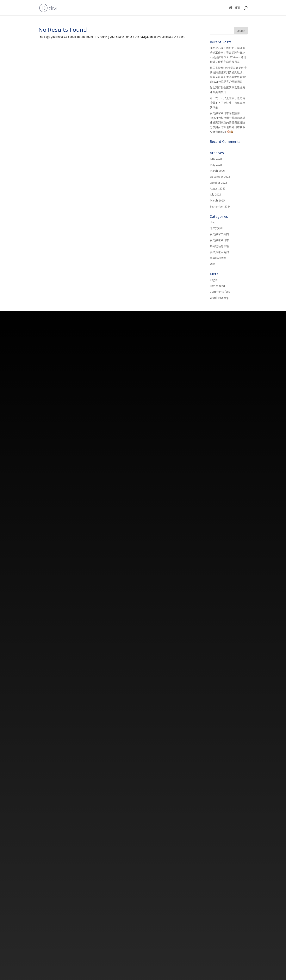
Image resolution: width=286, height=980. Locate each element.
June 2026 (216, 159)
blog (213, 222)
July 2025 (215, 194)
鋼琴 (213, 264)
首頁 (237, 8)
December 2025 (220, 177)
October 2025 (218, 183)
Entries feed (217, 286)
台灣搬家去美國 (219, 234)
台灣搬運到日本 (219, 240)
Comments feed (220, 292)
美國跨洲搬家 (218, 258)
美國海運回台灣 (219, 252)
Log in (214, 280)
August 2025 (218, 188)
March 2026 (217, 171)
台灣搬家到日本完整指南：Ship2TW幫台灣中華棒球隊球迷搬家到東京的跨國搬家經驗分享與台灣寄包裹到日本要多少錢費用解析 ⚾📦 (228, 122)
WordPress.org (219, 298)
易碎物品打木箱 (219, 246)
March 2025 (217, 200)
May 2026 (216, 165)
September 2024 (220, 206)
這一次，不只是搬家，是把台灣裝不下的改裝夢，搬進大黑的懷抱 (227, 103)
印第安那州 (217, 228)
